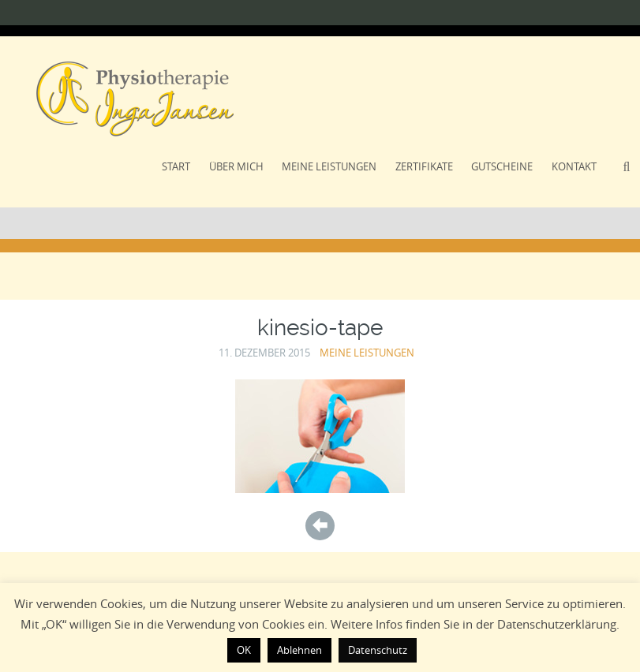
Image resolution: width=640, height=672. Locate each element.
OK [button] (244, 650)
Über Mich (236, 166)
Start (176, 166)
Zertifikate (424, 166)
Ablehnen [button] (299, 650)
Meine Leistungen (329, 166)
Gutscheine (502, 166)
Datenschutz (378, 650)
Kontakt (574, 166)
